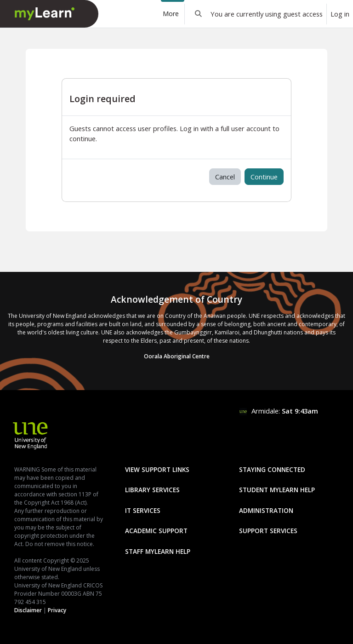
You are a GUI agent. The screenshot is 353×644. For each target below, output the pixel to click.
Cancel (225, 177)
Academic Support (156, 531)
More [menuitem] (171, 14)
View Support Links (157, 469)
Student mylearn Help (277, 490)
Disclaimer (28, 610)
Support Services (268, 531)
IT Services (143, 510)
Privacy (57, 610)
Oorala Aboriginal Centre (177, 356)
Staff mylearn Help (158, 551)
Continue (264, 177)
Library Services (152, 490)
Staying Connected (272, 469)
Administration (266, 510)
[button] (199, 14)
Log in (340, 14)
